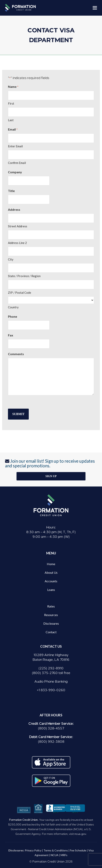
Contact (51, 632)
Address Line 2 (17, 243)
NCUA (55, 855)
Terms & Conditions (56, 850)
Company (15, 172)
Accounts (51, 581)
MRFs (64, 855)
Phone (13, 316)
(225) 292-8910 (51, 668)
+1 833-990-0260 (51, 690)
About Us (51, 572)
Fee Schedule (78, 850)
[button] (95, 8)
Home (51, 564)
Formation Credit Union (48, 862)
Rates (51, 606)
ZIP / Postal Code (20, 293)
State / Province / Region (24, 276)
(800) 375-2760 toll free (51, 673)
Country (13, 307)
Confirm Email (17, 163)
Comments (16, 354)
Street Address (18, 226)
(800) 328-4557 (51, 728)
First (11, 103)
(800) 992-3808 (51, 742)
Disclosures (51, 623)
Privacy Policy (33, 850)
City (11, 259)
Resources (51, 615)
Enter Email (15, 146)
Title (11, 191)
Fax (11, 335)
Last (11, 120)
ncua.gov (80, 834)
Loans (51, 590)
